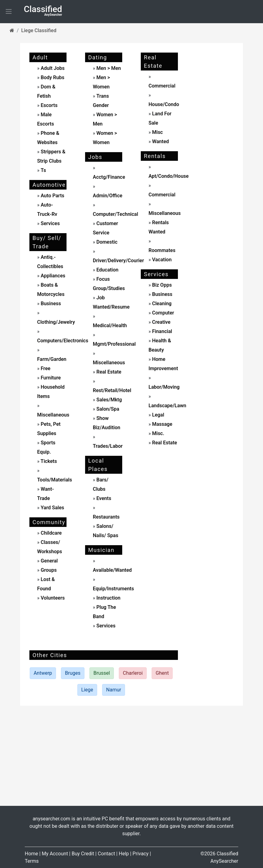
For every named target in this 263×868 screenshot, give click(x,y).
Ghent (162, 673)
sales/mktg (109, 400)
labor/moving (164, 387)
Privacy (140, 854)
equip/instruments (113, 589)
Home (31, 854)
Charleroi (133, 673)
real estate (108, 372)
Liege (87, 690)
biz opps (162, 285)
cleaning (161, 304)
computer (163, 313)
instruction (108, 598)
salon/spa (107, 409)
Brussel (102, 673)
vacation (161, 260)
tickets (48, 461)
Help (124, 854)
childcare (51, 533)
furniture (50, 378)
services (50, 223)
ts (43, 170)
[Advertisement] (215, 144)
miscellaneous (53, 415)
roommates (162, 250)
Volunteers (52, 598)
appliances (52, 276)
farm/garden (52, 359)
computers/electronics (63, 341)
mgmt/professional (114, 344)
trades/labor (108, 446)
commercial (162, 86)
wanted (160, 141)
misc (157, 132)
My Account (55, 854)
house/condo (164, 104)
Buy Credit (83, 854)
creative (161, 322)
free (45, 368)
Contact (106, 854)
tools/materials (55, 480)
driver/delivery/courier (118, 261)
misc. (158, 433)
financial (162, 331)
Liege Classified (39, 30)
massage (162, 424)
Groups (48, 570)
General (49, 561)
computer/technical (115, 214)
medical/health (110, 325)
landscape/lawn (167, 406)
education (107, 270)
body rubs (52, 77)
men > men (108, 68)
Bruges (73, 673)
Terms (32, 861)
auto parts (52, 196)
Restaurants (106, 517)
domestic (106, 242)
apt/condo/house (169, 176)
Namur (114, 690)
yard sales (52, 508)
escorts (49, 105)
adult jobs (52, 68)
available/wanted (112, 570)
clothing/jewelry (56, 322)
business (50, 304)
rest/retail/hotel (112, 390)
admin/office (108, 196)
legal (158, 415)
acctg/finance (109, 177)
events (103, 498)
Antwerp (43, 673)
